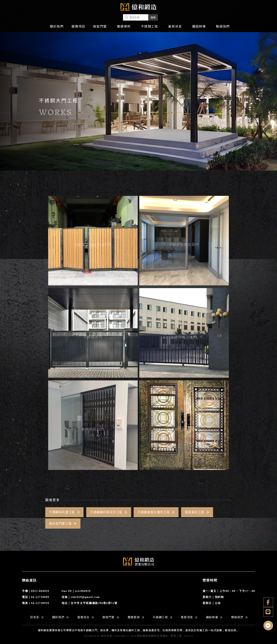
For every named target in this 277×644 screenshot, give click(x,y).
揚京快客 (107, 636)
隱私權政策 (144, 636)
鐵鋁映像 (199, 26)
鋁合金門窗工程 (63, 523)
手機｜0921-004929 (36, 591)
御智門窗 (100, 26)
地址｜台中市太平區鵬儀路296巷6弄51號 (89, 603)
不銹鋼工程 (150, 26)
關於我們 (57, 26)
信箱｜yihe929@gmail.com (81, 597)
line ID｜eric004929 (76, 591)
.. (169, 636)
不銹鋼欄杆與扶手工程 (109, 512)
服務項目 (78, 26)
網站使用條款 (160, 636)
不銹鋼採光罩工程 (65, 512)
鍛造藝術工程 (197, 512)
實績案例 (124, 26)
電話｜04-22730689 (36, 597)
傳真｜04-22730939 (36, 603)
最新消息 (175, 26)
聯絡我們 (223, 26)
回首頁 (37, 617)
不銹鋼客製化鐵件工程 (156, 512)
